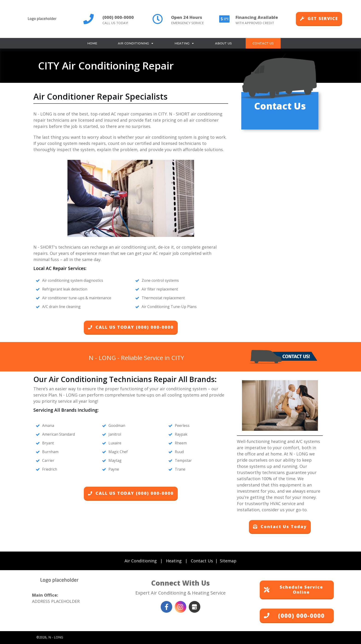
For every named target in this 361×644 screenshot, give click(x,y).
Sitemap (228, 561)
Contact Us (202, 561)
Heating (174, 561)
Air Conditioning (141, 561)
